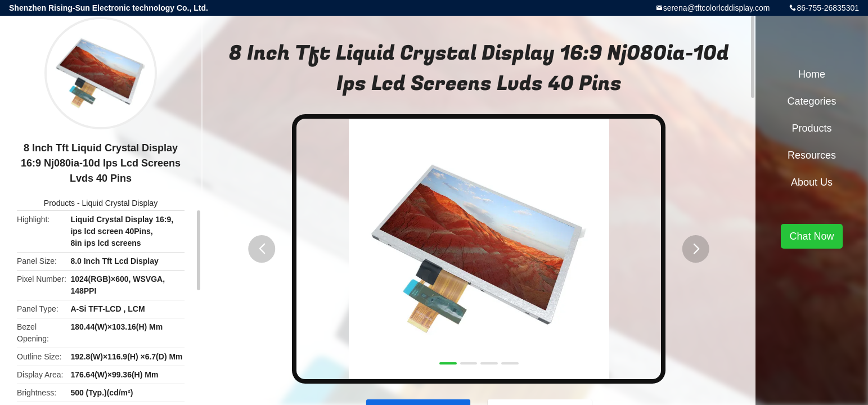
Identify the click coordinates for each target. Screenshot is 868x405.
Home (812, 74)
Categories (811, 101)
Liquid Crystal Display (120, 203)
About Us (812, 182)
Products (59, 203)
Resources (812, 155)
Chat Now (811, 236)
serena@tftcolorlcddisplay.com (717, 8)
